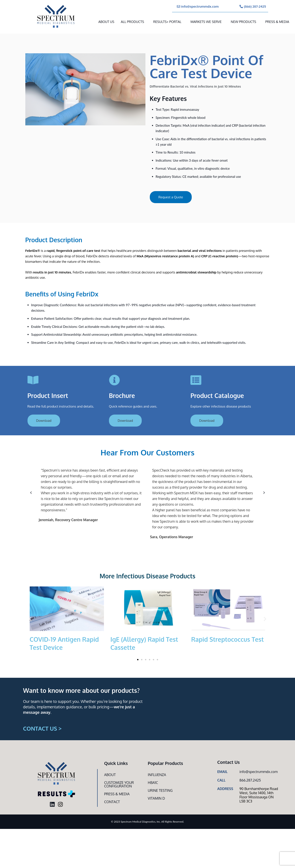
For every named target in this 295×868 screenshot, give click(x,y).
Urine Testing (160, 790)
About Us (106, 22)
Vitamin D (156, 798)
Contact (112, 802)
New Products (243, 22)
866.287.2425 (250, 780)
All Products (132, 22)
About (110, 775)
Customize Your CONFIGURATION (119, 784)
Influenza (157, 775)
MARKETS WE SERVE (206, 22)
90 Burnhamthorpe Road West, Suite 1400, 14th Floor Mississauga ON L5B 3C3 (259, 795)
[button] (31, 493)
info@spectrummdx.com (258, 772)
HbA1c (153, 783)
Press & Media (277, 22)
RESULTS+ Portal (167, 22)
